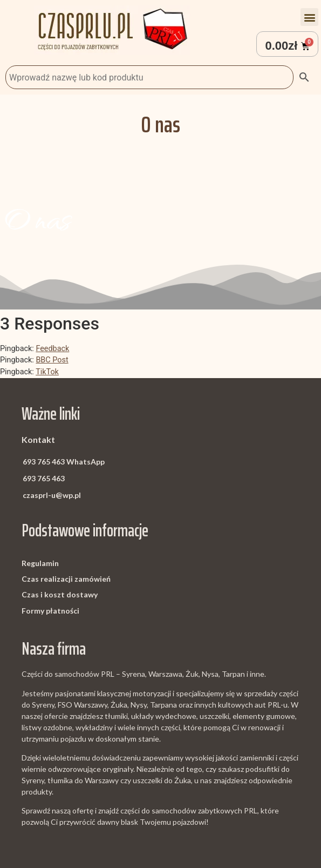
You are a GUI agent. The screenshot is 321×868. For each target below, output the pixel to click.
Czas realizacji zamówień (66, 579)
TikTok (47, 372)
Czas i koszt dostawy (60, 594)
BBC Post (52, 360)
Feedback (52, 349)
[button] (309, 17)
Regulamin (40, 563)
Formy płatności (50, 611)
